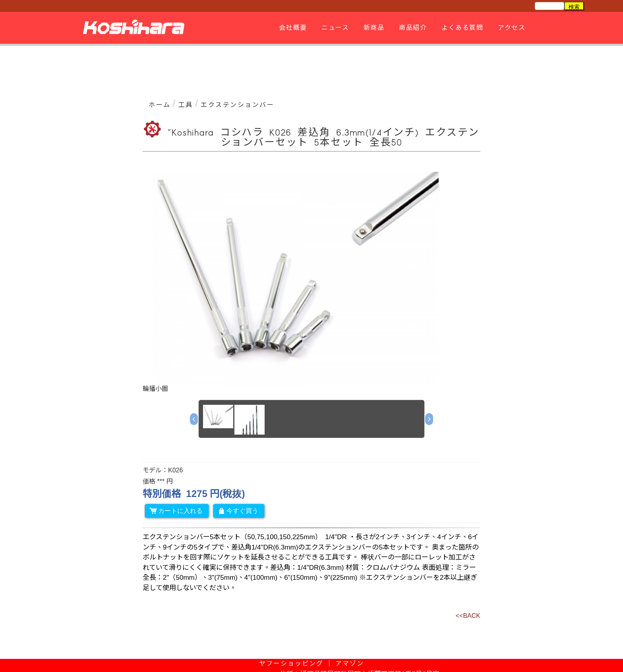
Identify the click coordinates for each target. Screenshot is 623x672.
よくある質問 (461, 28)
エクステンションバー (237, 105)
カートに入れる (176, 511)
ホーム (160, 105)
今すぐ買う (238, 511)
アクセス (510, 28)
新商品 (373, 28)
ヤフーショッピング (291, 663)
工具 (186, 105)
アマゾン (350, 663)
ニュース (334, 28)
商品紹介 (412, 28)
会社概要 (292, 28)
